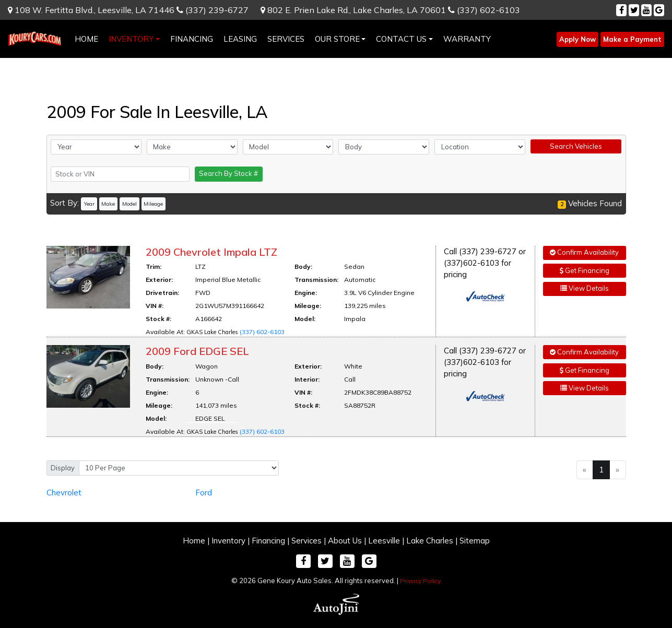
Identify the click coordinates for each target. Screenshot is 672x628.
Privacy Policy (420, 581)
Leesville (384, 541)
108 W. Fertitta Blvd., (91, 10)
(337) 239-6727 (213, 10)
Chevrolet (64, 493)
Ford (204, 493)
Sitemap (475, 541)
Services (306, 541)
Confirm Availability (584, 252)
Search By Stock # (228, 173)
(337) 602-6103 (484, 10)
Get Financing (585, 270)
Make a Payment (632, 39)
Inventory (228, 541)
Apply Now (577, 39)
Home (194, 541)
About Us (345, 541)
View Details (585, 288)
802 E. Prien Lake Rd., (353, 10)
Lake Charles (430, 541)
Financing (268, 541)
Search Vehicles (576, 146)
